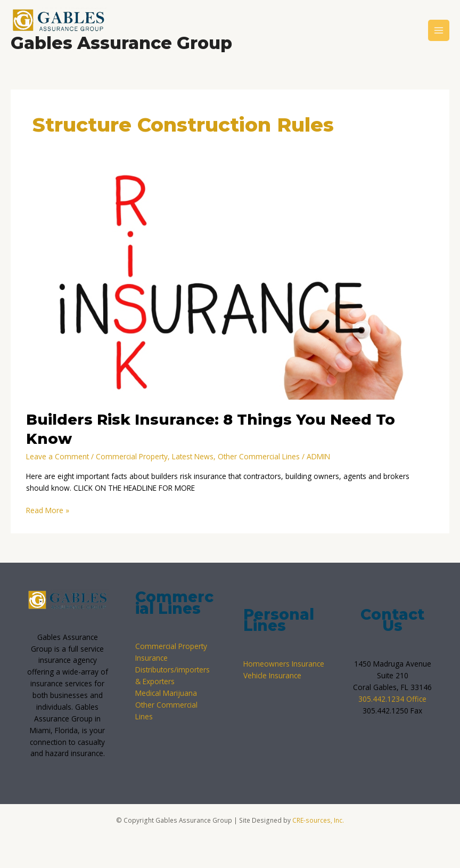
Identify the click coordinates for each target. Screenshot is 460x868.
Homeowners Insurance (284, 664)
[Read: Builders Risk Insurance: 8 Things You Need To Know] (230, 286)
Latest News (193, 456)
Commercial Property (132, 456)
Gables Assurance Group (121, 43)
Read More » (48, 510)
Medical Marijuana (166, 693)
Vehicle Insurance (272, 675)
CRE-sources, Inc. (318, 820)
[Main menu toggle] (439, 31)
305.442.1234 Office (392, 699)
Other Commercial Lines (259, 456)
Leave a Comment (57, 456)
